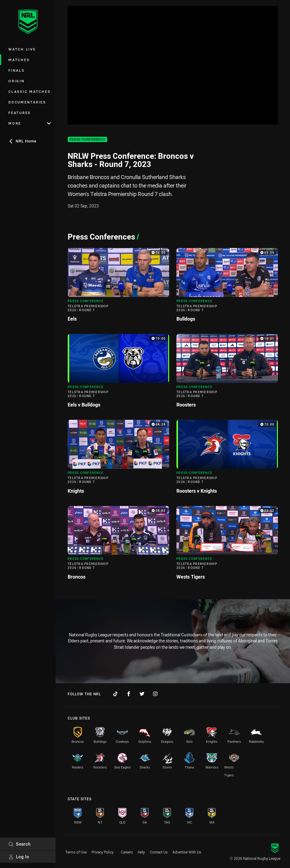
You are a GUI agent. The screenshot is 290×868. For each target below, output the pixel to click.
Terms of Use (76, 852)
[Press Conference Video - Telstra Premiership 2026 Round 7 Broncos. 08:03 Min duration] (118, 545)
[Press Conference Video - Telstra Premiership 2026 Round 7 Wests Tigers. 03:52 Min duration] (227, 545)
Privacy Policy (103, 852)
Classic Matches (29, 91)
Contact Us (159, 852)
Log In (19, 857)
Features (20, 113)
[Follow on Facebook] (129, 694)
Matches (19, 60)
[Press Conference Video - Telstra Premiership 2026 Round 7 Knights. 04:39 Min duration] (118, 459)
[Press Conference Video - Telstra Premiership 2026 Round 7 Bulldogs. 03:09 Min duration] (227, 287)
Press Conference (87, 140)
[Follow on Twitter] (142, 694)
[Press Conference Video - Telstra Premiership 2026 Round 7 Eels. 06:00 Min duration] (118, 287)
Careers (127, 852)
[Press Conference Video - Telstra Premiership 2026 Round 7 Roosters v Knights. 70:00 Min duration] (227, 459)
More (30, 123)
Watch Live (22, 49)
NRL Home (23, 141)
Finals (17, 70)
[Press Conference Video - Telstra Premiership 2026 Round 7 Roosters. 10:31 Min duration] (227, 373)
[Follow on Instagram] (155, 694)
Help (141, 852)
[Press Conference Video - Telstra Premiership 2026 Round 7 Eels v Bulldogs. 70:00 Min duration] (118, 373)
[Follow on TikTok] (115, 694)
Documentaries (27, 102)
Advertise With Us (187, 852)
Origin (17, 81)
